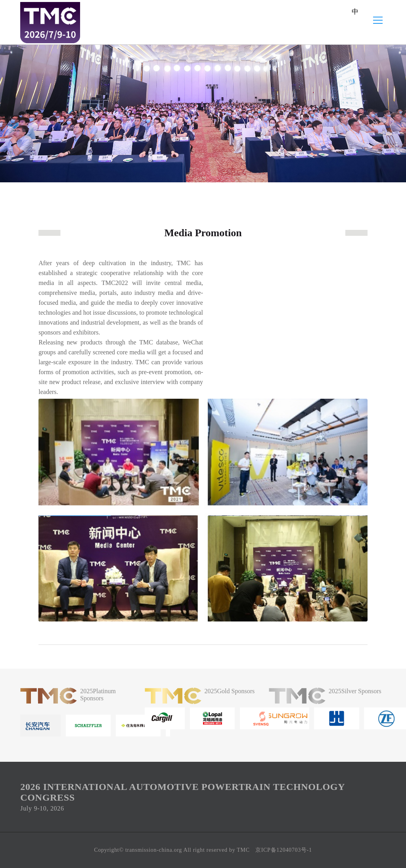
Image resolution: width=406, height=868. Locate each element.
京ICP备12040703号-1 (284, 850)
